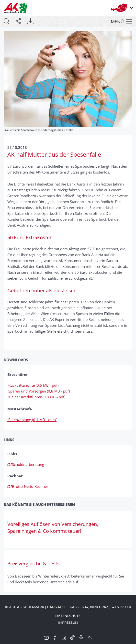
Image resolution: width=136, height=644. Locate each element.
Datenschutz (68, 616)
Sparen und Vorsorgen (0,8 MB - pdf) (39, 391)
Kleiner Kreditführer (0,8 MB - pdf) (36, 397)
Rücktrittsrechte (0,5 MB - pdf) (33, 385)
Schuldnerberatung (26, 464)
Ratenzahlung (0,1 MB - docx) (32, 420)
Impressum (68, 622)
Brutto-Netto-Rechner (28, 486)
